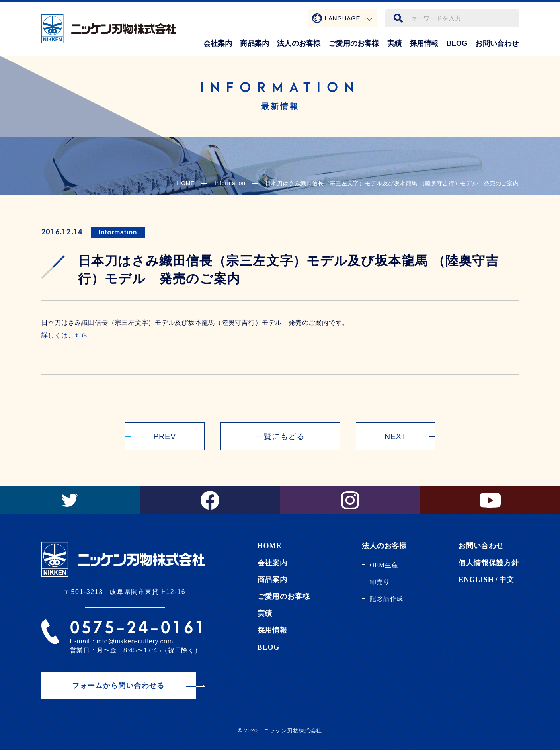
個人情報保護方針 (489, 563)
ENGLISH (476, 580)
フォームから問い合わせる (118, 686)
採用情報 (424, 43)
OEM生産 (384, 565)
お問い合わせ (497, 43)
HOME (186, 183)
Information (118, 232)
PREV (164, 436)
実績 (394, 43)
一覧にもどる (280, 436)
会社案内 (218, 43)
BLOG (457, 43)
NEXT (395, 436)
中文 (507, 580)
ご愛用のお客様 (354, 43)
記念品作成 (387, 599)
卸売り (380, 582)
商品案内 (255, 43)
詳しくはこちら (65, 335)
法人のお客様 (299, 43)
